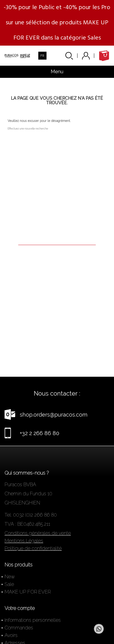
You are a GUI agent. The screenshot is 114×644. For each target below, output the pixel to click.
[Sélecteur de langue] (42, 56)
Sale (9, 584)
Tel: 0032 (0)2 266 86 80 (31, 515)
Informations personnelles (33, 620)
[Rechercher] (57, 236)
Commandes (19, 628)
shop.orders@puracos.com (54, 415)
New (10, 577)
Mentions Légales (24, 541)
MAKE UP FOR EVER (28, 592)
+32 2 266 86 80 (40, 433)
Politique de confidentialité (33, 548)
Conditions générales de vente (38, 533)
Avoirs (11, 635)
